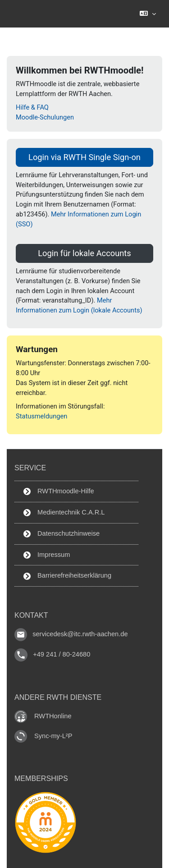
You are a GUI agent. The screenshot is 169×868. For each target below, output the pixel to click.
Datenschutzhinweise (62, 534)
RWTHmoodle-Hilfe (59, 491)
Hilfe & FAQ (32, 107)
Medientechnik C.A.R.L (64, 512)
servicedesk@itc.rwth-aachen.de (80, 634)
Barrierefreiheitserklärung (67, 576)
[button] (148, 14)
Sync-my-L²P (53, 736)
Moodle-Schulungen (45, 117)
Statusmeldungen (41, 416)
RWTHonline (53, 716)
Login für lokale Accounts (84, 253)
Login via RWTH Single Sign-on (84, 157)
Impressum (47, 555)
